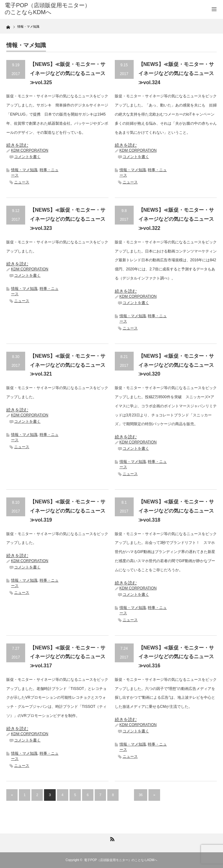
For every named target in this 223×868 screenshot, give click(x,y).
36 (141, 795)
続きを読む (17, 145)
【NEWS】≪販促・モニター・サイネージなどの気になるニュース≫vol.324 (176, 73)
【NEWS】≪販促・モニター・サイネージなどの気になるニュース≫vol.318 (176, 511)
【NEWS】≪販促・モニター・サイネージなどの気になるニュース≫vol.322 (176, 219)
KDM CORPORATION (30, 150)
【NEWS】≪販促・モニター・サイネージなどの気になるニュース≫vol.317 (68, 657)
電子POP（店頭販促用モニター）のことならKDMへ (121, 860)
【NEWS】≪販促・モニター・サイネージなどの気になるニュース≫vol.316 (176, 657)
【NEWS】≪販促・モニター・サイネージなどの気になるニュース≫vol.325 (68, 73)
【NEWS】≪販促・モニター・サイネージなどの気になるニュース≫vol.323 (68, 219)
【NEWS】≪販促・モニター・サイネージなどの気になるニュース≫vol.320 (176, 365)
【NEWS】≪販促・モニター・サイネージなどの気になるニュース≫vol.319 (68, 511)
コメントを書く (27, 157)
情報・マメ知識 (24, 170)
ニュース (22, 182)
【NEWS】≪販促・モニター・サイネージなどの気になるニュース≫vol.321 (68, 365)
